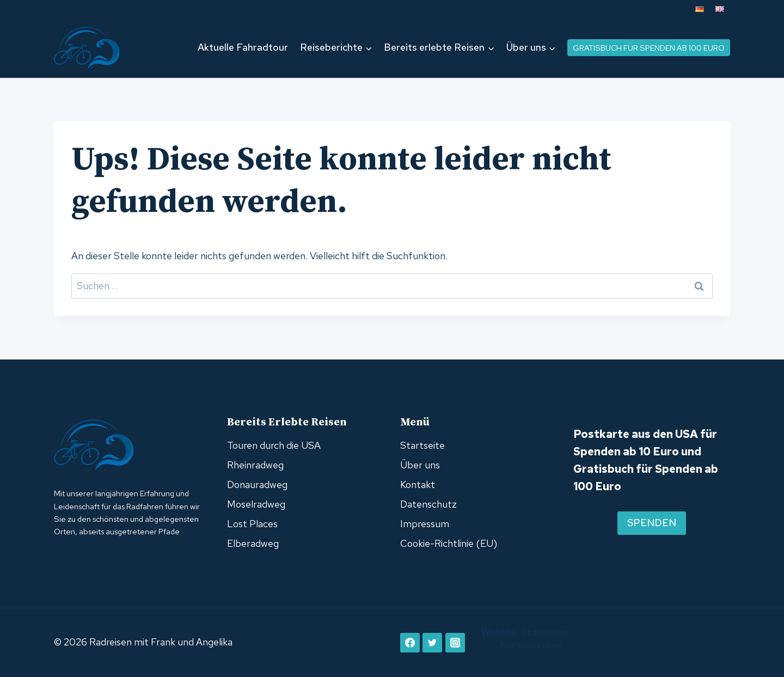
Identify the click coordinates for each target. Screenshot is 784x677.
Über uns (420, 465)
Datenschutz (428, 504)
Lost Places (252, 524)
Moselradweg (256, 504)
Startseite (422, 445)
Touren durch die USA (274, 445)
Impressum (425, 524)
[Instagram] (455, 643)
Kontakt (418, 484)
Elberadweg (253, 543)
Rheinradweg (255, 465)
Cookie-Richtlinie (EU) (449, 543)
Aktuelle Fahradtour (243, 47)
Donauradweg (257, 484)
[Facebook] (410, 643)
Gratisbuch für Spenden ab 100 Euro (649, 48)
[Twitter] (432, 643)
